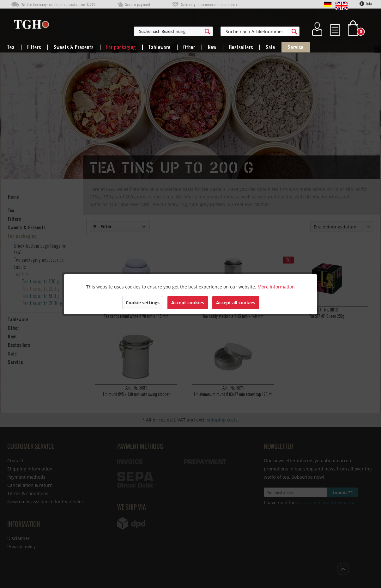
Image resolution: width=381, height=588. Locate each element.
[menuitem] (204, 31)
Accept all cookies (236, 303)
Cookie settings (143, 303)
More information (276, 287)
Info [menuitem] (366, 4)
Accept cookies (188, 303)
